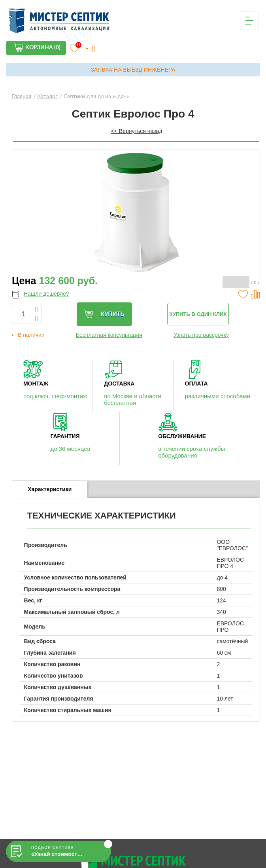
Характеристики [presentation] (50, 489)
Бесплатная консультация (109, 335)
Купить (104, 314)
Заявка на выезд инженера (133, 70)
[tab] (50, 490)
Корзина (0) (43, 47)
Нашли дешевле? (46, 294)
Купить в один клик (198, 314)
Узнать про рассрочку (201, 335)
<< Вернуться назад (137, 131)
